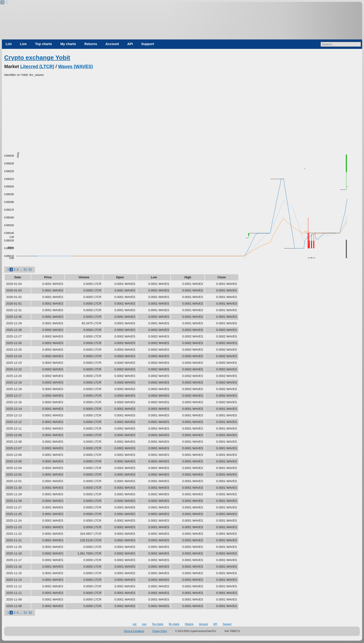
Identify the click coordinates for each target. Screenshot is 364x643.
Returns (91, 44)
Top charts (43, 44)
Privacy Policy (160, 631)
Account (112, 44)
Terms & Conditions (134, 631)
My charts (68, 44)
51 (25, 269)
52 (30, 269)
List (9, 44)
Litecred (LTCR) (37, 66)
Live (23, 44)
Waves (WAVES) (75, 66)
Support (148, 44)
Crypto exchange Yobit (37, 58)
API (130, 44)
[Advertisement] (182, 112)
